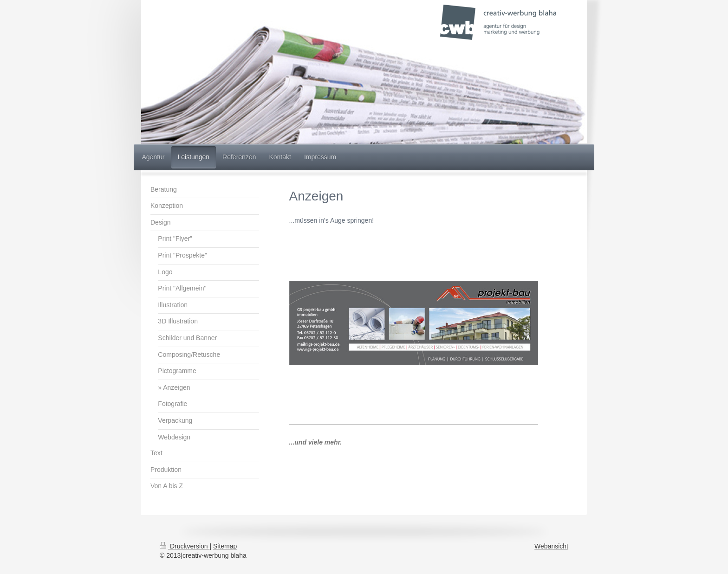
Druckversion (185, 546)
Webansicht (551, 546)
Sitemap (225, 546)
